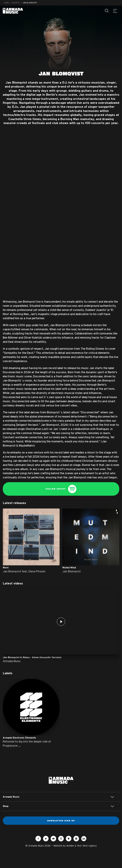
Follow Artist (61, 489)
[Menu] (115, 11)
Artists (16, 3)
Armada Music (13, 11)
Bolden (70, 846)
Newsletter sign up (61, 821)
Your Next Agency (87, 846)
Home (6, 3)
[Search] (107, 11)
